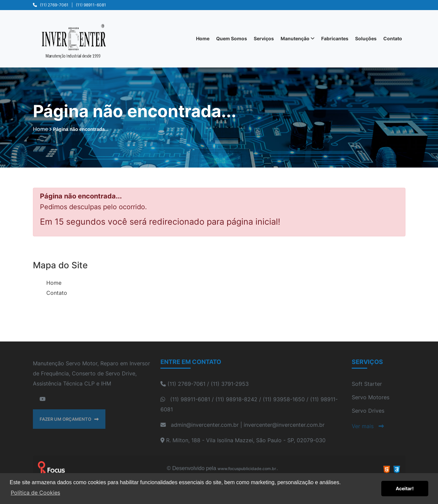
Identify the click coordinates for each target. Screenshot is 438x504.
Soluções (366, 38)
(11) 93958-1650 (284, 399)
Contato (393, 38)
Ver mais (368, 426)
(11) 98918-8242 (236, 399)
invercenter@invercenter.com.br (284, 425)
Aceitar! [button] (405, 488)
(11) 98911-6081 (91, 5)
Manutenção (298, 38)
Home (203, 38)
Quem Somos (232, 38)
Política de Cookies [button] (35, 493)
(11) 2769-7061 (54, 5)
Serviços (264, 38)
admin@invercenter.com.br (205, 425)
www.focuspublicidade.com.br (247, 469)
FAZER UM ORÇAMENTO (69, 419)
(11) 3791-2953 (230, 384)
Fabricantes (335, 38)
